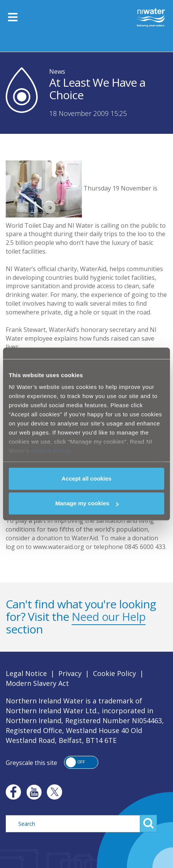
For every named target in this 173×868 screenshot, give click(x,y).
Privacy (70, 673)
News (57, 71)
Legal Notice (26, 673)
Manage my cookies (87, 503)
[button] (81, 762)
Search (148, 824)
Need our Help (109, 616)
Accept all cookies (87, 478)
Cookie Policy (51, 451)
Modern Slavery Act (37, 683)
